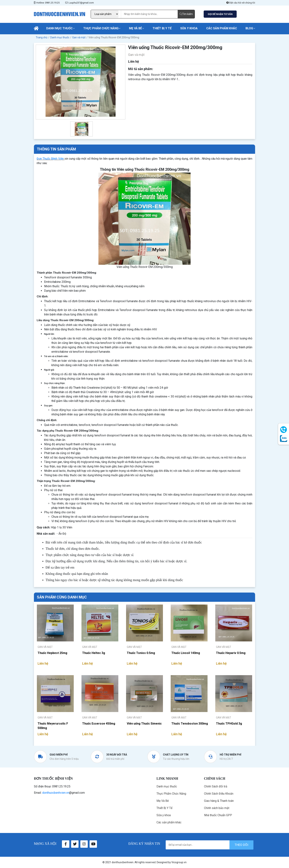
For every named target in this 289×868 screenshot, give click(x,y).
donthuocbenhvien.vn (56, 793)
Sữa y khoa (189, 28)
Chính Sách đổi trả (216, 786)
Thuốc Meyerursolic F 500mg (53, 726)
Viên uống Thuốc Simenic (144, 724)
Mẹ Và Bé (135, 28)
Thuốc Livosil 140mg (186, 653)
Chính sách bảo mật (217, 808)
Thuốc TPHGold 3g (229, 724)
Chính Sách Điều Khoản (219, 794)
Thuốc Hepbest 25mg (52, 653)
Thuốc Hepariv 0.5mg (231, 653)
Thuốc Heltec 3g (94, 653)
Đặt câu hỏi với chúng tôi (241, 3)
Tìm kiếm (186, 14)
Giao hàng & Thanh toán (219, 801)
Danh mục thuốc (59, 28)
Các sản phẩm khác (222, 28)
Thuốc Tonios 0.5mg (141, 653)
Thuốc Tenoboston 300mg (190, 724)
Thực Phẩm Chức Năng (101, 28)
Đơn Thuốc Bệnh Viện (50, 159)
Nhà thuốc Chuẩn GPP (218, 815)
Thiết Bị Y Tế (162, 28)
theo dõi (241, 845)
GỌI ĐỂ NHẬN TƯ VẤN (220, 14)
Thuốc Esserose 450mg (99, 724)
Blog (249, 28)
